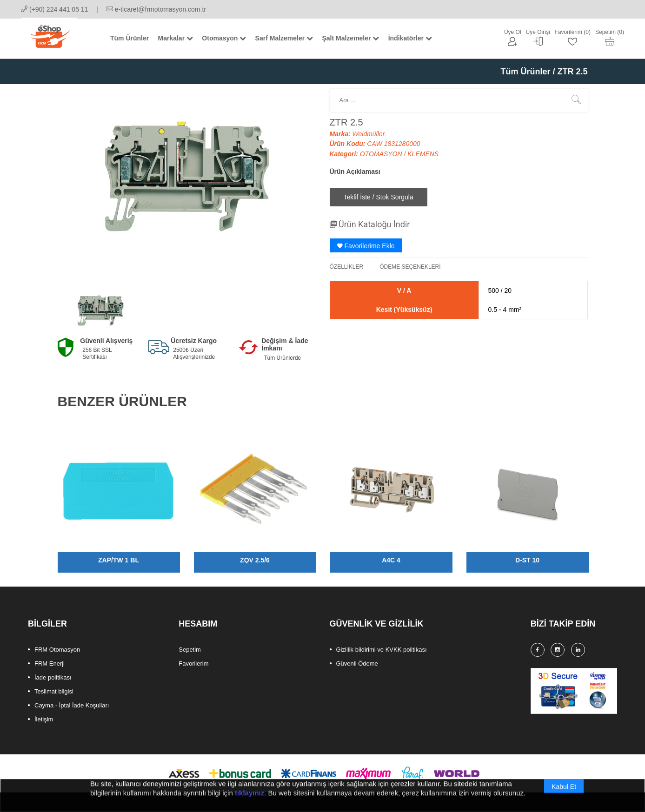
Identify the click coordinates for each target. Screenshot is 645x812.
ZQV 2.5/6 (255, 560)
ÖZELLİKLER (347, 267)
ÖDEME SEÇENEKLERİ (410, 267)
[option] (100, 310)
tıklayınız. (251, 802)
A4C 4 (391, 560)
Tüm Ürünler (525, 72)
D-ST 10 (527, 560)
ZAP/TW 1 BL (119, 560)
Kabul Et (564, 796)
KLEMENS (423, 154)
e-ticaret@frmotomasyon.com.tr (156, 9)
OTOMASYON (382, 154)
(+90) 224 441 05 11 (54, 9)
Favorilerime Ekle (366, 246)
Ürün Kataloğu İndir (370, 224)
